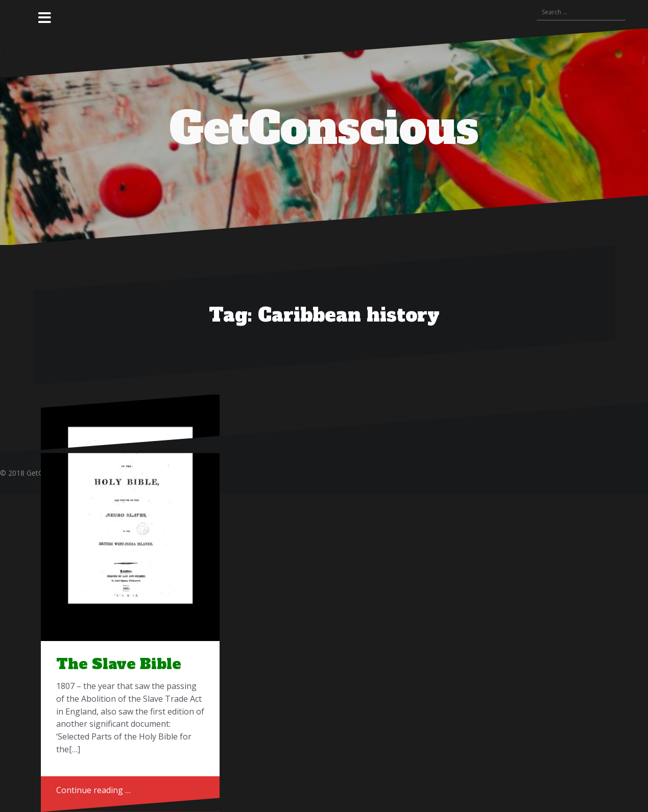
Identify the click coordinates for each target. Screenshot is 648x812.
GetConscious (324, 129)
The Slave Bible (119, 664)
